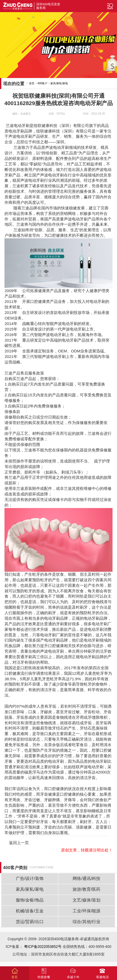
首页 (32, 83)
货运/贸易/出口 (30, 922)
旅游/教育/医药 (86, 889)
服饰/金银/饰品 (30, 900)
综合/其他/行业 (86, 922)
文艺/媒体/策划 (86, 900)
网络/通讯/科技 (86, 878)
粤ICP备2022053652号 (43, 947)
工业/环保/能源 (86, 911)
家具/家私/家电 (59, 83)
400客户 (42, 83)
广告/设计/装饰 (30, 878)
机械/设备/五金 (30, 911)
